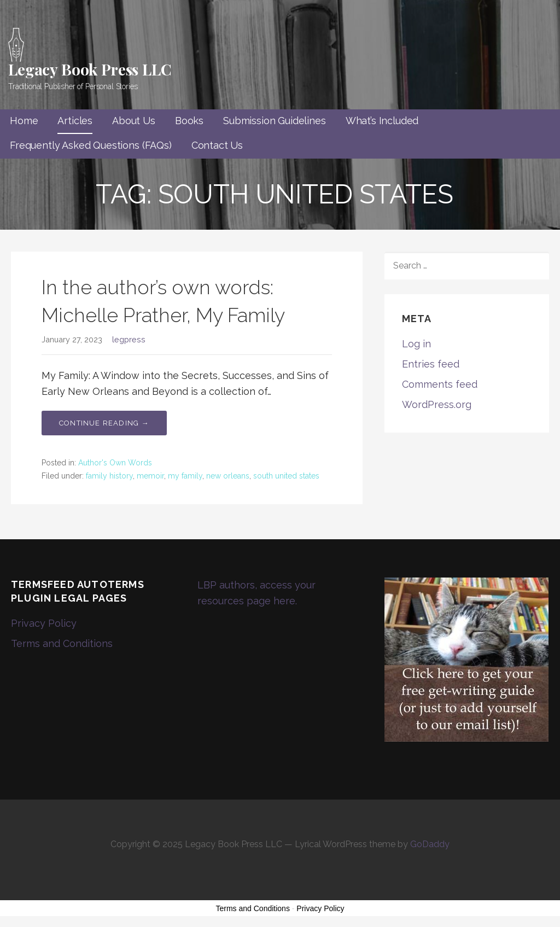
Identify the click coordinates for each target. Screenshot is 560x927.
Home (24, 121)
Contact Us (217, 145)
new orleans (228, 476)
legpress (129, 339)
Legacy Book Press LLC (90, 69)
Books (189, 121)
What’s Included (382, 121)
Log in (416, 344)
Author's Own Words (115, 463)
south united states (286, 476)
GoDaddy (430, 844)
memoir (150, 476)
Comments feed (440, 384)
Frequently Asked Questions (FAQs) (91, 145)
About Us (134, 121)
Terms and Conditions (62, 643)
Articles (75, 121)
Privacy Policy (44, 623)
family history (109, 476)
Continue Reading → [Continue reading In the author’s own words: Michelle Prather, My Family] (104, 423)
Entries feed (431, 364)
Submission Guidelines (275, 121)
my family (185, 476)
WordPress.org (437, 404)
